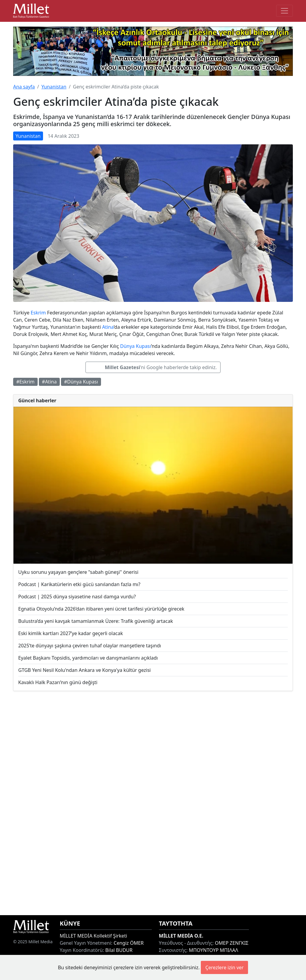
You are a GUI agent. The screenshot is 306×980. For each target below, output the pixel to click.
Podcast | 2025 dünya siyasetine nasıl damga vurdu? (77, 597)
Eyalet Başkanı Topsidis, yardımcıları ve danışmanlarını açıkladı (88, 658)
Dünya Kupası (136, 346)
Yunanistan (54, 87)
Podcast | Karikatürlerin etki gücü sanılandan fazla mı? (79, 584)
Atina (108, 327)
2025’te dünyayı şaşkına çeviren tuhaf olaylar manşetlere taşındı (90, 646)
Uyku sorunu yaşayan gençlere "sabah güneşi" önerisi (78, 572)
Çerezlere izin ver (224, 967)
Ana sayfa (24, 87)
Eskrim (38, 313)
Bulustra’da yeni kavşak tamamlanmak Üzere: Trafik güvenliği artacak (96, 621)
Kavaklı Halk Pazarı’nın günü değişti (58, 682)
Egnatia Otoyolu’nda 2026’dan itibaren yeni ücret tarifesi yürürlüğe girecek (101, 609)
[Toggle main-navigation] (284, 11)
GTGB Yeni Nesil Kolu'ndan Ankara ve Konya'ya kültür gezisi (84, 670)
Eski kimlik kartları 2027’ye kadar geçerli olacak (71, 633)
